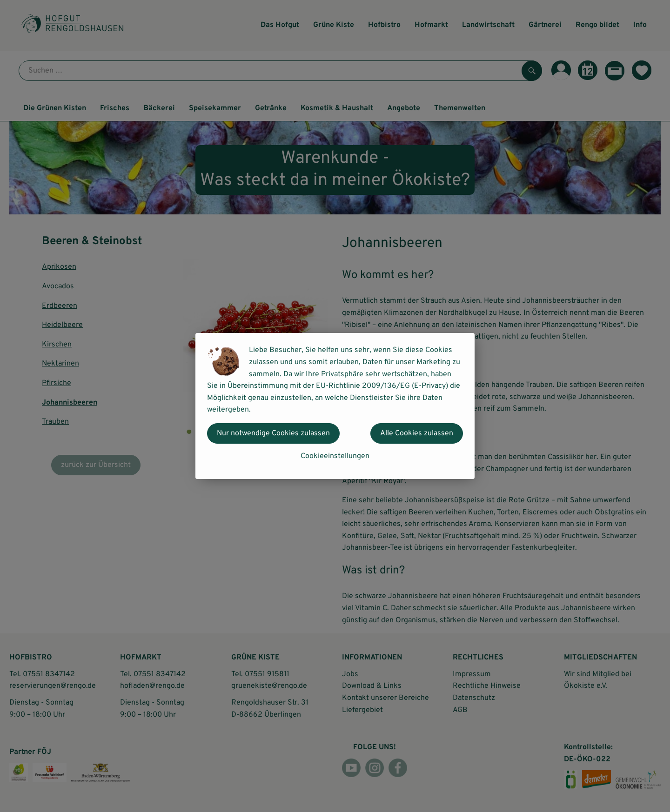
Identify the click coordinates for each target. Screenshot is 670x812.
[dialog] (335, 406)
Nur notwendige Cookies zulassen (273, 433)
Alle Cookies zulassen (417, 433)
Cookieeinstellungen (335, 456)
